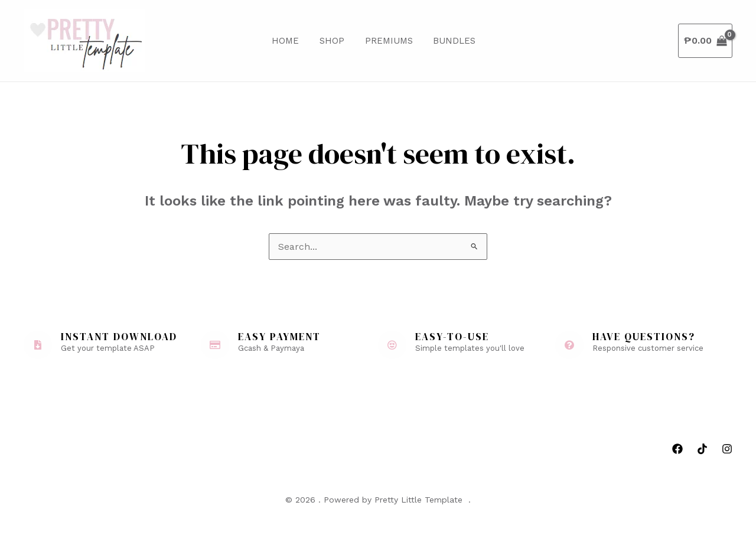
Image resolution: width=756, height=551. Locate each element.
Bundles (446, 41)
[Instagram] (727, 449)
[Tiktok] (702, 449)
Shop (329, 41)
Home (285, 41)
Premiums (383, 41)
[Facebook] (677, 449)
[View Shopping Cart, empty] (705, 41)
